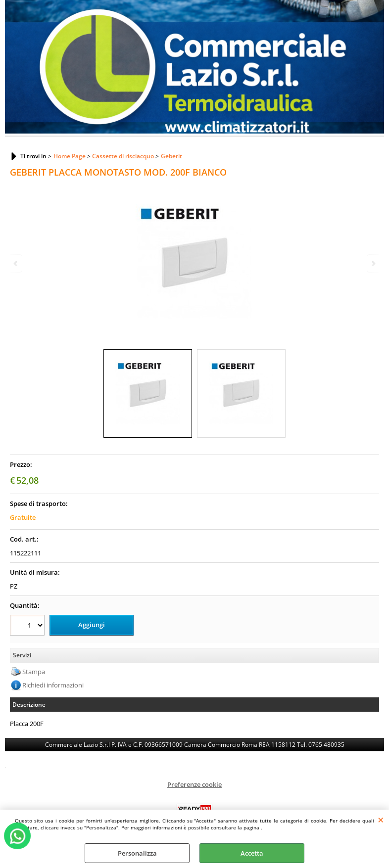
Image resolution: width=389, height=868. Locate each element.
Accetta (252, 853)
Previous (16, 263)
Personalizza (137, 853)
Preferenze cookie (194, 784)
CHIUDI (381, 820)
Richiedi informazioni (53, 685)
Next (373, 263)
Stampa (34, 672)
